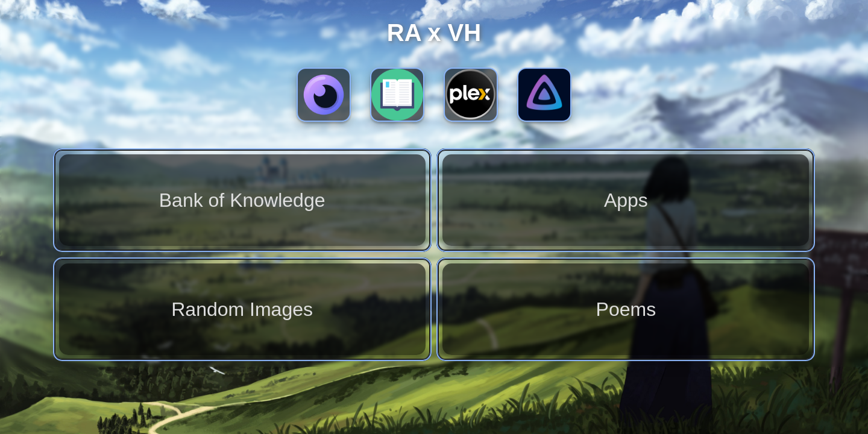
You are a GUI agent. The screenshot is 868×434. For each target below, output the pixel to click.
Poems (626, 309)
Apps (626, 200)
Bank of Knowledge (242, 200)
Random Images (242, 309)
